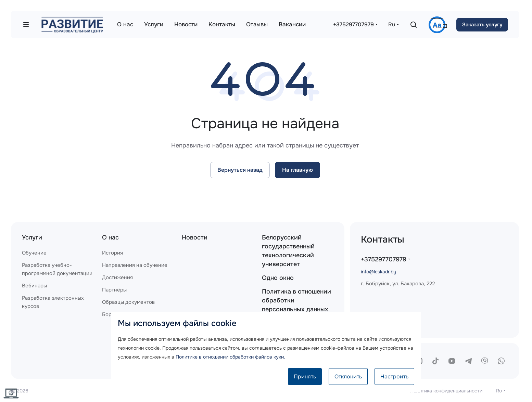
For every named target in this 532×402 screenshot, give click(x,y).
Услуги (32, 237)
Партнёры (114, 290)
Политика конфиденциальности (446, 391)
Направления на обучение (135, 265)
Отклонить (348, 377)
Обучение (34, 253)
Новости (195, 237)
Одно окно (278, 278)
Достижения (117, 277)
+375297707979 (353, 24)
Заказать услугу (482, 25)
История (112, 253)
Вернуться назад (240, 170)
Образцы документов (128, 302)
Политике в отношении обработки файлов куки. (230, 357)
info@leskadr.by (378, 272)
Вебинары (34, 286)
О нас (110, 237)
